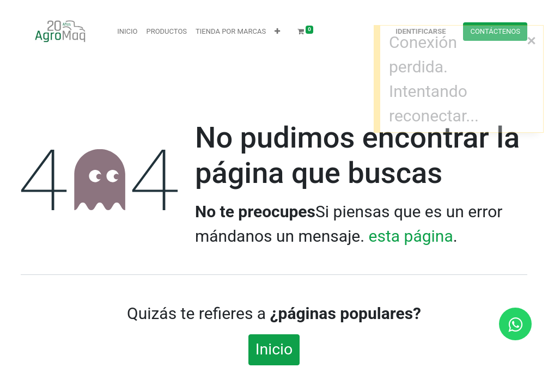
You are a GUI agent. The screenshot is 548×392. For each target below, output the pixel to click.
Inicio (274, 349)
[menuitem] (127, 32)
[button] (277, 32)
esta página (411, 236)
